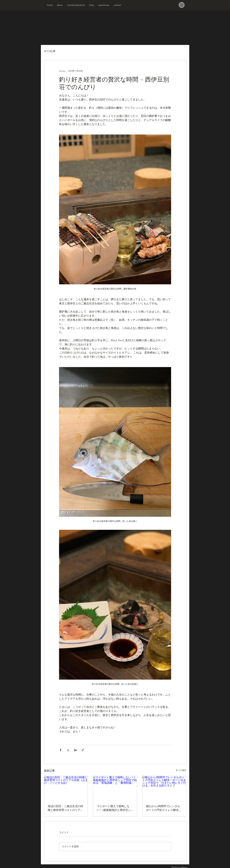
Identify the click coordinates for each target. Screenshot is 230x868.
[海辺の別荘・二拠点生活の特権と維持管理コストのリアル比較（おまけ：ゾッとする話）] (66, 788)
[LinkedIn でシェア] (75, 750)
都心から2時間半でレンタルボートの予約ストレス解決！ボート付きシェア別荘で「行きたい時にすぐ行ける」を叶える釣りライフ (164, 808)
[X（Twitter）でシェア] (68, 750)
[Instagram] (182, 5)
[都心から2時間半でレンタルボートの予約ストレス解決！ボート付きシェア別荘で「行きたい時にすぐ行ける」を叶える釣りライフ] (164, 788)
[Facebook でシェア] (60, 750)
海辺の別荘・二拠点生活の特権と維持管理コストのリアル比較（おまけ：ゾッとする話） (65, 808)
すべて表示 (181, 770)
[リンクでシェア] (83, 750)
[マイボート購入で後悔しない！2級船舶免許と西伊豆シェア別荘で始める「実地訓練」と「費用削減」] (115, 788)
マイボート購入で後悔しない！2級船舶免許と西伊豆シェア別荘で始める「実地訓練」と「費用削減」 (114, 808)
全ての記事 (50, 51)
